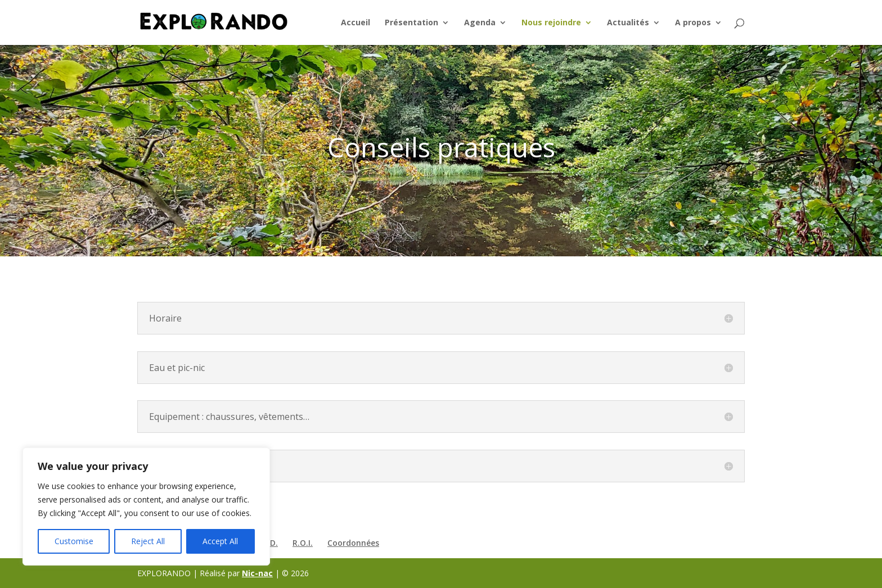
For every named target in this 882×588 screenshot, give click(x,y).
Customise (74, 541)
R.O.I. (303, 543)
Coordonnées (353, 543)
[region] (146, 506)
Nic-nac (257, 573)
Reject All (148, 541)
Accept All (220, 541)
